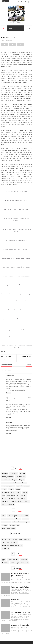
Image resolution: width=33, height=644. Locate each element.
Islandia (25, 492)
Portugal (24, 498)
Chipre (24, 483)
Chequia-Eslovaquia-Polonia (11, 483)
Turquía (26, 501)
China (3, 516)
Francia (4, 489)
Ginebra (11, 489)
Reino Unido (5, 501)
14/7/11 (30, 398)
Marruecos (5, 563)
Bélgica (22, 480)
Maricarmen (9, 423)
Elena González (10, 375)
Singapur (4, 525)
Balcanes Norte (21, 477)
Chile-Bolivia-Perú (25, 539)
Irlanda (18, 492)
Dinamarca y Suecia (8, 486)
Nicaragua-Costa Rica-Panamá (12, 545)
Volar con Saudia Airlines (20, 587)
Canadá (15, 539)
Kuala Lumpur (6, 522)
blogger (29, 365)
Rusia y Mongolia (16, 501)
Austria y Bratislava (8, 477)
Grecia (18, 489)
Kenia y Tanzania (13, 560)
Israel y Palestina (15, 519)
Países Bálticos (14, 498)
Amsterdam (14, 474)
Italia (3, 495)
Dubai (21, 516)
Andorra (22, 474)
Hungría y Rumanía (8, 492)
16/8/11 (30, 422)
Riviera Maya (6, 549)
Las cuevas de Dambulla (20, 625)
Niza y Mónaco (21, 495)
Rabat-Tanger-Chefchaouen (20, 563)
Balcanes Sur (6, 480)
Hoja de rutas (10, 398)
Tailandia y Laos (14, 525)
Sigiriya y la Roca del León (21, 612)
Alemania (5, 474)
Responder (8, 393)
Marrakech (24, 560)
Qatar (14, 522)
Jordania (26, 519)
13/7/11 (30, 375)
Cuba (3, 542)
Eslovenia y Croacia (23, 486)
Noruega (9, 40)
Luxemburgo (11, 495)
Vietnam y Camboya (8, 528)
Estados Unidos (12, 542)
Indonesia (5, 519)
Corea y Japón (12, 516)
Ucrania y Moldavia (8, 505)
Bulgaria (15, 480)
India (27, 516)
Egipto (4, 560)
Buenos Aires (6, 539)
